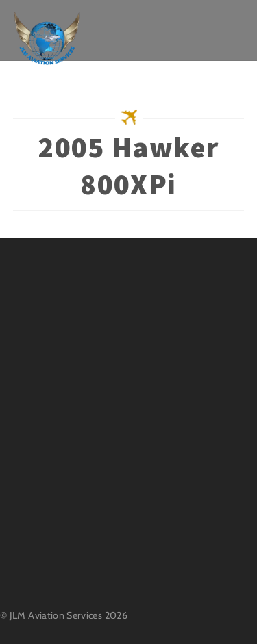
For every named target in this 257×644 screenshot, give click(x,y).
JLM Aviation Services (56, 615)
